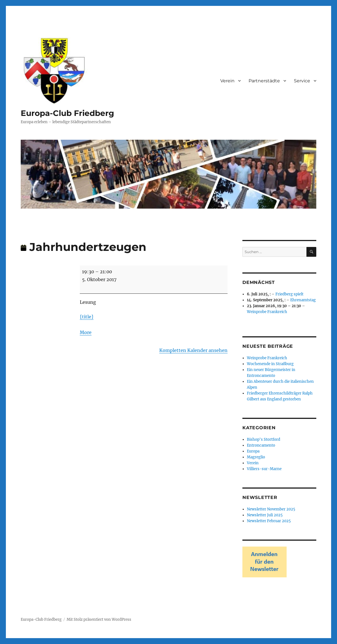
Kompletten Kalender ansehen (193, 350)
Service (302, 81)
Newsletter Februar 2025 (269, 521)
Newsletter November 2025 (271, 509)
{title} (87, 317)
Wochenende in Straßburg (270, 364)
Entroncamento (261, 445)
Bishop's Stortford (264, 439)
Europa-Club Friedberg (67, 113)
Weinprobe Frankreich (267, 312)
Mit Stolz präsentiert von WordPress (99, 620)
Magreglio (256, 457)
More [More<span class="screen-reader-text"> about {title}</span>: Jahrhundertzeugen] (86, 332)
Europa (253, 451)
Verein (227, 81)
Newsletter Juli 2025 (265, 515)
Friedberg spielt (289, 294)
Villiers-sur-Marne (264, 469)
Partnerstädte (264, 81)
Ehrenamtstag (303, 300)
